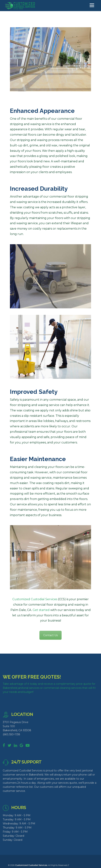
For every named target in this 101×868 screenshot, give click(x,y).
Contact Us (50, 635)
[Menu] (92, 5)
